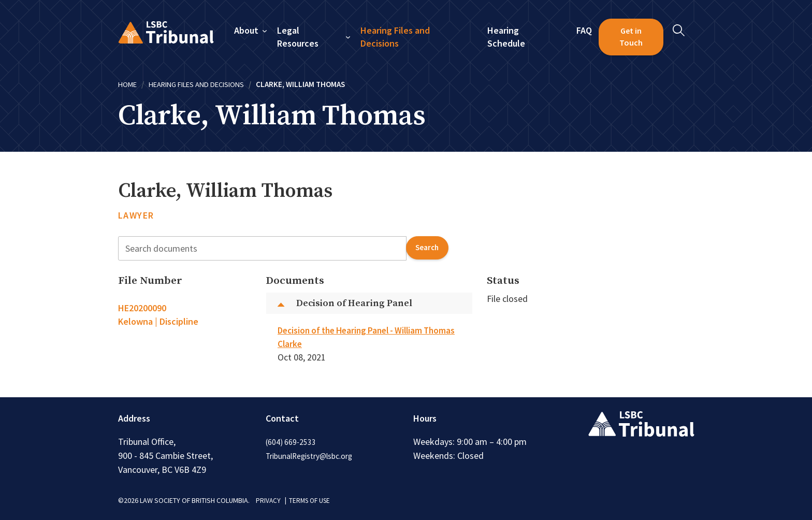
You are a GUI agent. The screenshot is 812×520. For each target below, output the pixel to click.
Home (128, 84)
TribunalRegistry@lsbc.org (314, 456)
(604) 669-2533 (292, 442)
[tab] (185, 315)
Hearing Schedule (506, 37)
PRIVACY (269, 500)
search (426, 248)
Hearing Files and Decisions (396, 37)
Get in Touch (631, 37)
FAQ (584, 30)
